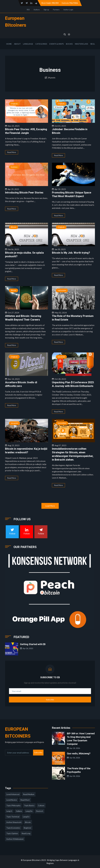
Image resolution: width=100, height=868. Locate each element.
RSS (28, 10)
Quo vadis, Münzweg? (79, 753)
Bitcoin (14, 227)
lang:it (9, 811)
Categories (41, 44)
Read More (12, 152)
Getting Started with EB (33, 644)
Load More (50, 506)
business (14, 167)
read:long (26, 833)
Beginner (28, 828)
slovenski (61, 357)
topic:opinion (12, 833)
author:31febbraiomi (15, 839)
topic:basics (29, 805)
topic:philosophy (13, 805)
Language (28, 44)
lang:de (29, 811)
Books (69, 44)
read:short (25, 800)
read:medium (29, 794)
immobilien (62, 423)
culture (41, 805)
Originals (14, 104)
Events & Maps (57, 44)
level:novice (12, 800)
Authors (37, 10)
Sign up (46, 10)
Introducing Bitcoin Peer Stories (24, 193)
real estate (62, 290)
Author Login (68, 10)
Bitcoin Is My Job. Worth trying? (71, 253)
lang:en (26, 817)
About (17, 44)
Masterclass (82, 44)
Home (9, 44)
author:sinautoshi (14, 822)
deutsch (40, 811)
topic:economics (13, 828)
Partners (56, 10)
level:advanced (13, 794)
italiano (19, 811)
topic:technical (13, 817)
